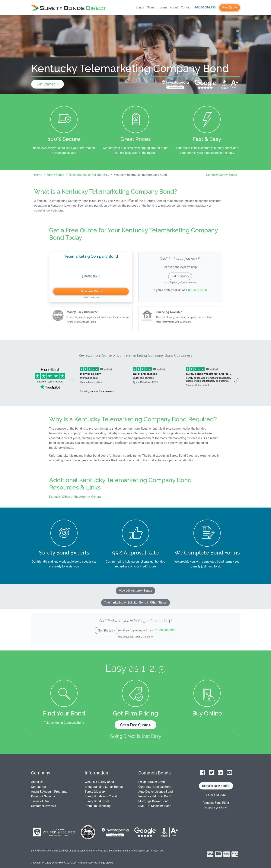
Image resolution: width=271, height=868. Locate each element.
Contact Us (38, 787)
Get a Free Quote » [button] (136, 725)
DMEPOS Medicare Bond (155, 806)
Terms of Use (40, 801)
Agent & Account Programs (49, 792)
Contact (186, 7)
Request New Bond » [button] (216, 786)
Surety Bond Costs (97, 801)
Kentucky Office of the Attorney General (75, 497)
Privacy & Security (43, 796)
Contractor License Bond (155, 787)
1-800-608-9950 (205, 7)
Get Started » (48, 84)
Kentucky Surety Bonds (222, 175)
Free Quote (230, 7)
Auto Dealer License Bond (156, 792)
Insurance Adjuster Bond (155, 796)
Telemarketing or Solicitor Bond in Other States (135, 602)
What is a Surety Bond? (100, 782)
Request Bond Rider (216, 803)
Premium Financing (98, 806)
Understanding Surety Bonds (104, 787)
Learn (163, 7)
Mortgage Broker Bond (153, 801)
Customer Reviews (43, 806)
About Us (37, 782)
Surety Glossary (95, 792)
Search (152, 7)
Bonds (140, 7)
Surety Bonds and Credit (101, 796)
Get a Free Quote (91, 291)
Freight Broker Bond (151, 782)
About (174, 7)
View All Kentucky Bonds (135, 591)
